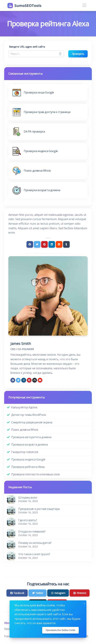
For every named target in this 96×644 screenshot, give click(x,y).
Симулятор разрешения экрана (32, 422)
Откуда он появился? (32, 531)
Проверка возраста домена (29, 444)
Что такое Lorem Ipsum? (34, 554)
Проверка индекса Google (28, 459)
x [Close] (84, 603)
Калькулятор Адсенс (24, 407)
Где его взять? (28, 520)
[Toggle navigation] (84, 5)
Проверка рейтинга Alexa (28, 467)
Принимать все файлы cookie (60, 630)
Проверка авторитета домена (31, 437)
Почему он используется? (35, 543)
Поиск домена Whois (25, 430)
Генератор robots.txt (25, 452)
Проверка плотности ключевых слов (35, 474)
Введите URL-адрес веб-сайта (27, 47)
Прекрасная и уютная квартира (39, 509)
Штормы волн (28, 497)
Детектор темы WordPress (29, 415)
